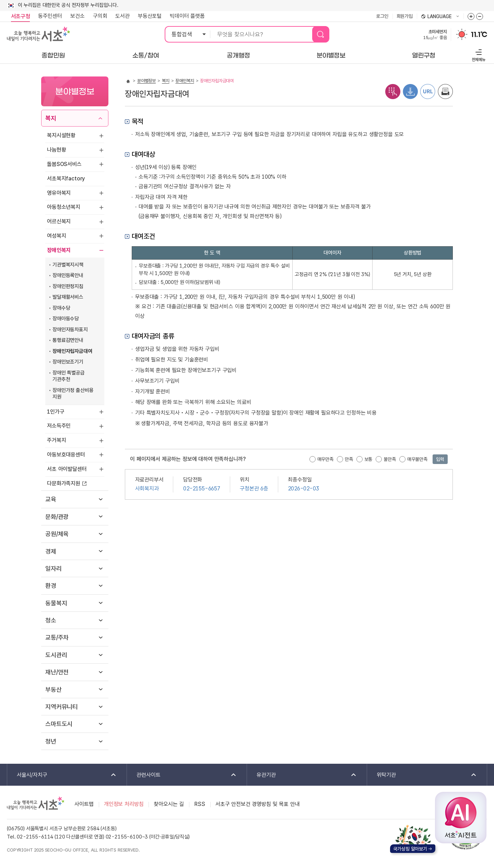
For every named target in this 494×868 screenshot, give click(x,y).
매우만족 (325, 459)
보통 (368, 459)
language (440, 17)
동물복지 (56, 603)
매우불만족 (417, 459)
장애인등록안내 (68, 275)
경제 (51, 551)
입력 (440, 459)
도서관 (122, 16)
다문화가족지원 (64, 483)
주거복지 (56, 440)
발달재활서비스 (68, 297)
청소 (51, 620)
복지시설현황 (61, 135)
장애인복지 (59, 250)
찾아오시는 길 (169, 804)
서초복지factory (66, 179)
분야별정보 (146, 81)
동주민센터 (48, 16)
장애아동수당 (66, 319)
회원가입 (405, 16)
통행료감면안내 (68, 340)
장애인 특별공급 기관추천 (69, 376)
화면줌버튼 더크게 (471, 16)
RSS (200, 804)
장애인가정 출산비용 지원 (73, 394)
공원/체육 (57, 534)
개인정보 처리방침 (124, 804)
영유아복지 (59, 193)
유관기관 (302, 775)
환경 (51, 586)
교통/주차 (57, 637)
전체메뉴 (478, 54)
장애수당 (61, 308)
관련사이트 (182, 775)
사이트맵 (84, 804)
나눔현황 (56, 150)
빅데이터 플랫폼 (187, 16)
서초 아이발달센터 (67, 469)
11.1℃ (479, 35)
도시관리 (56, 655)
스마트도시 (59, 724)
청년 (51, 741)
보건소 (78, 16)
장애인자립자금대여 (72, 351)
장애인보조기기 (68, 362)
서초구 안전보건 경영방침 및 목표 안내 (258, 804)
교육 (51, 499)
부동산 (54, 689)
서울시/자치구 (62, 775)
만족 (349, 459)
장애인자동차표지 (70, 330)
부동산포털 (150, 16)
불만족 (390, 459)
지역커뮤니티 (62, 707)
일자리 (54, 568)
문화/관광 (57, 517)
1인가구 (56, 412)
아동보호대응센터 (66, 455)
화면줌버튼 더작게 (480, 16)
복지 (51, 118)
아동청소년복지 (64, 207)
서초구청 (20, 16)
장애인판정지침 (68, 286)
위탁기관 (422, 775)
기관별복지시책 (68, 265)
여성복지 (56, 236)
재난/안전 (57, 672)
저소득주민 (59, 426)
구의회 (100, 16)
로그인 (382, 16)
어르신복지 (59, 221)
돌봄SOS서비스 (64, 164)
